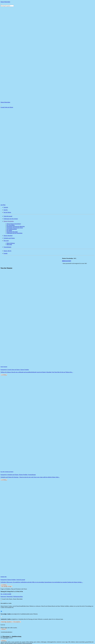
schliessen (3, 629)
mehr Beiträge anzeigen (6, 586)
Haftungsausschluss (18, 597)
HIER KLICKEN (68, 261)
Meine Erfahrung (11, 243)
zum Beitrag (4, 375)
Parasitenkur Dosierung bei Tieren (15, 228)
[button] (49, 221)
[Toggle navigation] (1, 5)
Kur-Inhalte (9, 230)
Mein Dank (9, 244)
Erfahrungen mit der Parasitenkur (14, 233)
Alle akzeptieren (17, 622)
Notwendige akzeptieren (6, 622)
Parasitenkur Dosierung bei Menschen (16, 226)
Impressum (3, 597)
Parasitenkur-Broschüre (12, 232)
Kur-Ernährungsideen (12, 229)
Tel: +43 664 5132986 (6, 594)
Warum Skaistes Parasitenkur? (14, 224)
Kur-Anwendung (11, 225)
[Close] (1, 105)
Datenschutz (10, 597)
